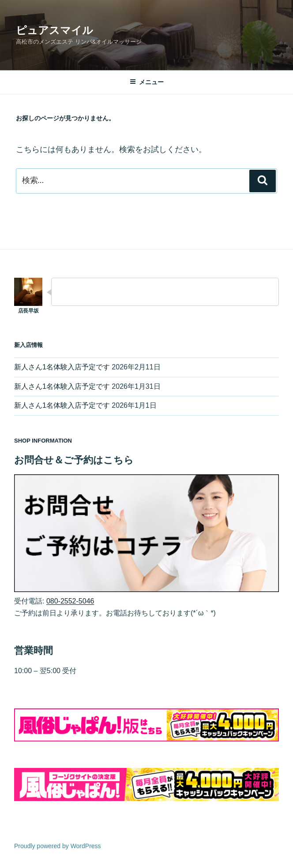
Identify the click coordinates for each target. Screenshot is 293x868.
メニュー (147, 82)
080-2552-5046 (70, 601)
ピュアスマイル (54, 30)
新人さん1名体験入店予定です (62, 367)
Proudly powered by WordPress (58, 846)
